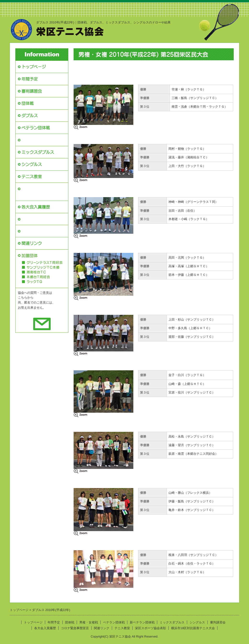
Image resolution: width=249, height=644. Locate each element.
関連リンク (102, 628)
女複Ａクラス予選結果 (144, 424)
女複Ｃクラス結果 (86, 543)
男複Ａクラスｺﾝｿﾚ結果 (199, 136)
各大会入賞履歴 (45, 628)
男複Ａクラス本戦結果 (89, 136)
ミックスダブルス (172, 622)
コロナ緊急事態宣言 (40, 231)
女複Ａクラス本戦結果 (89, 424)
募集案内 (135, 67)
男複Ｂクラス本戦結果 (89, 190)
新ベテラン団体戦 (38, 140)
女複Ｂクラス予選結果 (144, 480)
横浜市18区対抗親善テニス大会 (42, 192)
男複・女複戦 (89, 622)
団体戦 (70, 622)
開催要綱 (80, 67)
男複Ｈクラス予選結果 (144, 307)
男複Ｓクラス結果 (86, 77)
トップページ (33, 622)
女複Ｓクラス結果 (86, 363)
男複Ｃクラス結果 (86, 245)
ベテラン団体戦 (114, 622)
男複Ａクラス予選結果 (144, 136)
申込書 (188, 67)
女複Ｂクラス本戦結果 (89, 480)
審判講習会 (218, 622)
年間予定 (54, 622)
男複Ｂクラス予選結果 (144, 190)
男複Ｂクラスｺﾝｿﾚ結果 (199, 190)
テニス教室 (122, 628)
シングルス (197, 622)
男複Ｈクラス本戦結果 (89, 307)
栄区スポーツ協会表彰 (42, 219)
